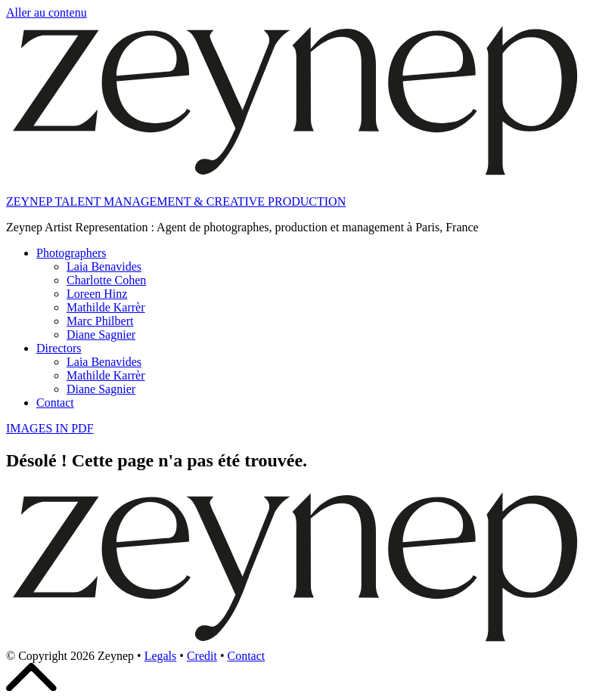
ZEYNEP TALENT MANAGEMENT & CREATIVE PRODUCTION (176, 201)
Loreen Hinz (97, 294)
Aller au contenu (47, 12)
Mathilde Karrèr (106, 307)
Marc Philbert (100, 321)
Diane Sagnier (101, 335)
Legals (161, 656)
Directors (59, 348)
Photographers (71, 253)
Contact (55, 403)
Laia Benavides (104, 266)
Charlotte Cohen (106, 280)
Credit (202, 656)
